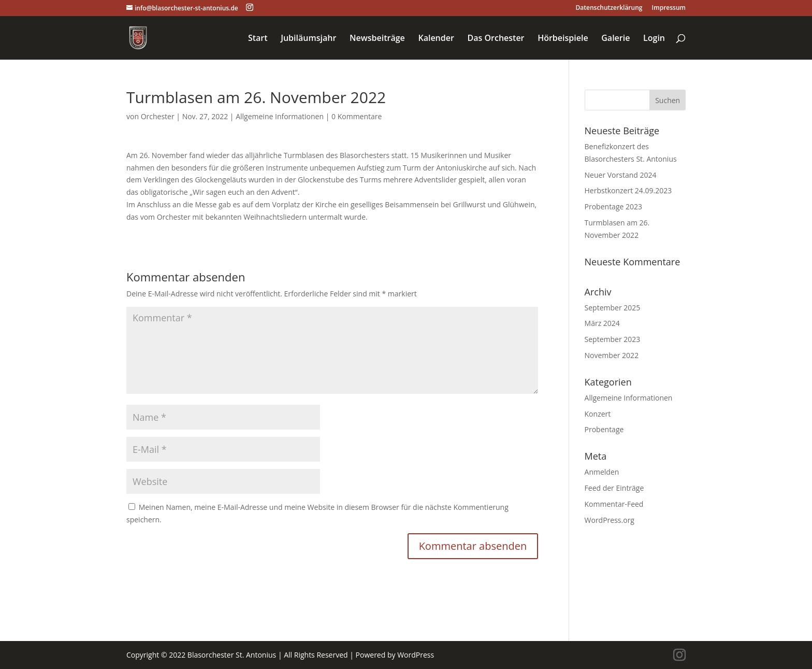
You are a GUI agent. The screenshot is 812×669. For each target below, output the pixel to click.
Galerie (615, 39)
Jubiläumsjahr (308, 39)
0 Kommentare (357, 116)
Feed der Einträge (614, 488)
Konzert (598, 414)
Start (258, 39)
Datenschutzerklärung (609, 8)
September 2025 (613, 308)
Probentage (604, 429)
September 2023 (613, 339)
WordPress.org (610, 520)
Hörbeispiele (563, 39)
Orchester (158, 116)
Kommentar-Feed (614, 504)
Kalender (436, 39)
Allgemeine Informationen (280, 116)
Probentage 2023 (613, 207)
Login (654, 39)
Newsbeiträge (377, 39)
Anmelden (602, 472)
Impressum (669, 8)
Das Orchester (496, 39)
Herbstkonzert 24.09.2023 (628, 190)
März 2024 (602, 323)
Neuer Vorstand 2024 (621, 175)
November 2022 (612, 355)
